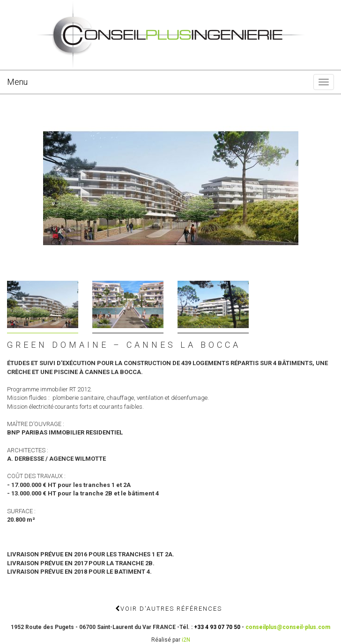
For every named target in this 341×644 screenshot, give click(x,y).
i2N (186, 640)
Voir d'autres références (169, 609)
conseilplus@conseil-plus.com (288, 627)
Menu (17, 82)
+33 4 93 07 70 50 (217, 627)
